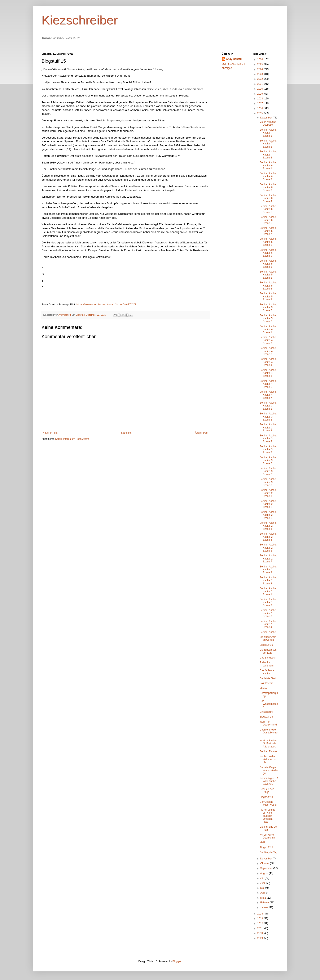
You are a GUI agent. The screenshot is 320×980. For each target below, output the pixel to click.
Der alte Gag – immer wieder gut (269, 770)
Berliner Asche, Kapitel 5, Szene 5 (268, 308)
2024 (260, 69)
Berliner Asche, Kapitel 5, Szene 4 (268, 296)
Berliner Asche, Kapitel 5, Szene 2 (268, 275)
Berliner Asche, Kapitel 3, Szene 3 (268, 428)
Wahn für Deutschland (268, 723)
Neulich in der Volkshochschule (269, 759)
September (267, 868)
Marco (263, 688)
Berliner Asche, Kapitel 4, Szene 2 (268, 340)
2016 (260, 108)
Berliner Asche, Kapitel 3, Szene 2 (268, 417)
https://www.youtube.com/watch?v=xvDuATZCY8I (106, 304)
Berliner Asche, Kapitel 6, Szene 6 (268, 220)
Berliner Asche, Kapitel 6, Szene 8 (268, 242)
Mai (263, 888)
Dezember (266, 118)
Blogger (177, 961)
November (266, 859)
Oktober (265, 863)
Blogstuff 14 (266, 717)
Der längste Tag (268, 852)
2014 (260, 914)
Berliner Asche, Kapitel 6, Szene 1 (268, 165)
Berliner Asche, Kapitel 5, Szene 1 (268, 264)
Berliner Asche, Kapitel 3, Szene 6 (268, 460)
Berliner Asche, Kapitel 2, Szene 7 (268, 559)
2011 (260, 928)
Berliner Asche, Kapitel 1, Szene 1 (268, 591)
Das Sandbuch (268, 658)
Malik (263, 842)
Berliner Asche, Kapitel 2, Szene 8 (268, 581)
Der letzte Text (268, 678)
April (263, 893)
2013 (260, 918)
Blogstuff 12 (266, 848)
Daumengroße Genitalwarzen (269, 733)
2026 (260, 59)
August (265, 873)
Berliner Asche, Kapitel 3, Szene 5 (268, 449)
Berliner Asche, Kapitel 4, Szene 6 (268, 384)
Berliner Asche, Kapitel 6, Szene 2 (268, 176)
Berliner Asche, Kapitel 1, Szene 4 (268, 624)
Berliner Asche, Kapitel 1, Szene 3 (268, 613)
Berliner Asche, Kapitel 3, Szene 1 (268, 406)
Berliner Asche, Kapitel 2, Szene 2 (268, 504)
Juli (262, 878)
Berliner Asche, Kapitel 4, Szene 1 (268, 329)
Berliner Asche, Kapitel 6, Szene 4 (268, 198)
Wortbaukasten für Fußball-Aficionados (268, 744)
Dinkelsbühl (266, 712)
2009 (260, 938)
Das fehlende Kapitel (267, 672)
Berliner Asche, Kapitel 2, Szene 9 (268, 570)
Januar (264, 907)
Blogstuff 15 (266, 645)
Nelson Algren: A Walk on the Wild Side (269, 781)
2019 (260, 94)
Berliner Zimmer (269, 751)
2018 (260, 99)
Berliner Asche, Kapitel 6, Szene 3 (268, 187)
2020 (260, 89)
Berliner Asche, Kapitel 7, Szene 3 (268, 155)
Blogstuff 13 (266, 797)
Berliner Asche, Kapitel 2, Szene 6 (268, 548)
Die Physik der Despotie (268, 123)
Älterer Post (202, 433)
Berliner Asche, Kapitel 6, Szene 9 (268, 253)
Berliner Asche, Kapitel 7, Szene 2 (268, 144)
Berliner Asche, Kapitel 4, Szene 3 (268, 351)
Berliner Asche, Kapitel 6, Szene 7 (268, 231)
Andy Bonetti (234, 59)
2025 (260, 64)
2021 (260, 84)
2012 (260, 923)
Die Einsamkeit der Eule (268, 651)
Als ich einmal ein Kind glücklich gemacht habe (267, 816)
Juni (263, 883)
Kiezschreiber (80, 20)
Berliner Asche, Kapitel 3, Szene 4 (268, 439)
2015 (260, 113)
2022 (260, 79)
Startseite (126, 433)
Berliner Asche (268, 632)
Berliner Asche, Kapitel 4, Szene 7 (268, 395)
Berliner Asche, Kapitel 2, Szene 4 (268, 526)
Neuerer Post (50, 433)
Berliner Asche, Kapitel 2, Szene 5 (268, 537)
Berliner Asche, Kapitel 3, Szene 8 (268, 482)
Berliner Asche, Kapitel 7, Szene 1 (268, 133)
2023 (260, 74)
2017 (260, 103)
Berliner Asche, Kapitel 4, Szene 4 (268, 362)
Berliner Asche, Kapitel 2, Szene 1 (268, 493)
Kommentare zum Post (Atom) (72, 439)
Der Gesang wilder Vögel (268, 803)
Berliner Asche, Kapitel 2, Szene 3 (268, 515)
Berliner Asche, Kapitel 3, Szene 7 (268, 471)
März (263, 898)
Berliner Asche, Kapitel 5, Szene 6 (268, 318)
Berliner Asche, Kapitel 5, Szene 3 (268, 286)
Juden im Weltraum (267, 664)
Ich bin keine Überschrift (267, 836)
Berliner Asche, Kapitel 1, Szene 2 (268, 602)
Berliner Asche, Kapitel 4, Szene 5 (268, 373)
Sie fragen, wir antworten (268, 638)
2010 (260, 933)
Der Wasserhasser (269, 704)
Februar (265, 903)
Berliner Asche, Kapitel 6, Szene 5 (268, 209)
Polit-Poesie (266, 683)
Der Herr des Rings (267, 791)
